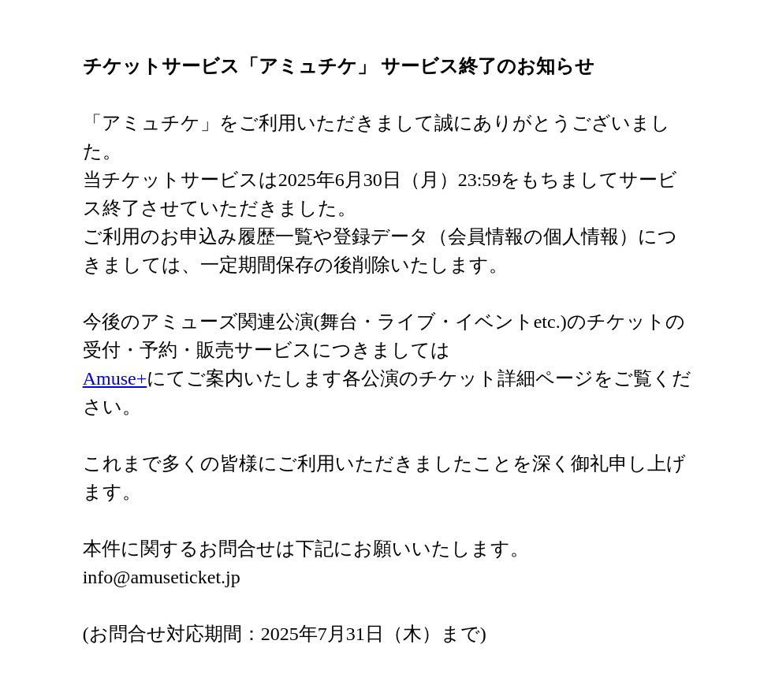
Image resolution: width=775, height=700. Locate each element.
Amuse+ (115, 378)
